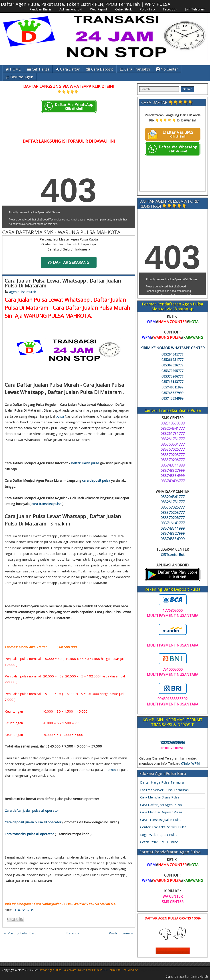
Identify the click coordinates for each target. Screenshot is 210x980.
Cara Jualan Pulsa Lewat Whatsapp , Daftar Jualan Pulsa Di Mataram (63, 283)
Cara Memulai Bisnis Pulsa (160, 797)
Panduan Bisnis (40, 9)
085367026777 (173, 365)
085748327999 (173, 393)
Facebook (170, 9)
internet (110, 770)
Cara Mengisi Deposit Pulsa (161, 812)
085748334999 (173, 398)
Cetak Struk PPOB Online (159, 842)
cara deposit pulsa (96, 480)
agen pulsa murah (23, 292)
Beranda (73, 933)
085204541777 (173, 354)
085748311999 (172, 387)
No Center (167, 69)
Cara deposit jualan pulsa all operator (33, 822)
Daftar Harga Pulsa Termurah (163, 782)
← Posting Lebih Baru (20, 933)
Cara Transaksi (135, 69)
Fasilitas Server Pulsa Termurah (164, 790)
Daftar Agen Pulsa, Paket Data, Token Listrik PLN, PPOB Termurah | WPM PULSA (86, 4)
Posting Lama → (121, 933)
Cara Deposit (100, 69)
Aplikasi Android (71, 9)
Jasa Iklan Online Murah (193, 977)
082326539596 (173, 743)
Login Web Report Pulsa (159, 835)
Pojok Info (147, 9)
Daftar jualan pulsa (85, 463)
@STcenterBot (173, 555)
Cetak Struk (123, 9)
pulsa (60, 416)
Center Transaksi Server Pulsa (163, 827)
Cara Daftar (68, 69)
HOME (13, 69)
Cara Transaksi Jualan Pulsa (161, 820)
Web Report (99, 9)
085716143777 (173, 382)
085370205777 (173, 371)
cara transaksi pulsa (46, 504)
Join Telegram (195, 9)
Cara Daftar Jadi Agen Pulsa (161, 805)
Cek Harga (38, 69)
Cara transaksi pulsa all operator (29, 834)
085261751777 (173, 360)
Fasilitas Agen (19, 77)
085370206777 (173, 376)
